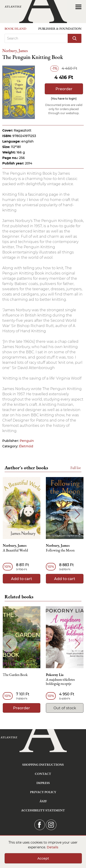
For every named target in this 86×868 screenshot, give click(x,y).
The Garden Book (15, 675)
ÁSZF (43, 801)
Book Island (15, 29)
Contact (43, 774)
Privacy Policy (43, 792)
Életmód (26, 446)
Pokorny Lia (55, 675)
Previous (9, 514)
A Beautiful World (15, 550)
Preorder (64, 89)
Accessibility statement (43, 810)
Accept (43, 858)
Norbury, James (15, 51)
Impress (43, 783)
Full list (76, 468)
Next (77, 514)
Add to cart (22, 579)
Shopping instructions (43, 765)
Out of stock (65, 708)
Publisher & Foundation (60, 29)
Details (53, 847)
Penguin (27, 441)
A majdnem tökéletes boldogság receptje (60, 682)
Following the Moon (60, 550)
